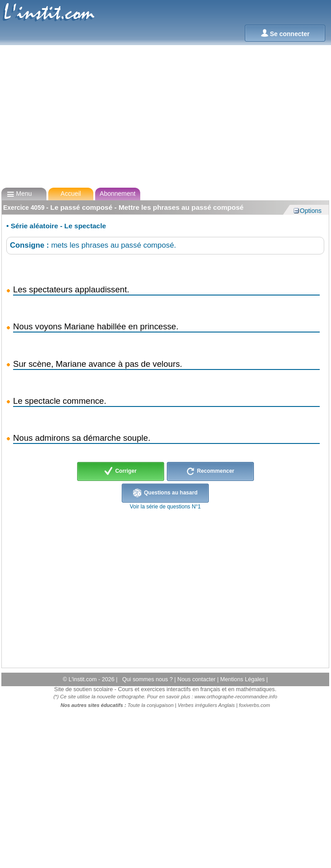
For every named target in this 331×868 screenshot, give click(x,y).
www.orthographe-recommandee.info (236, 697)
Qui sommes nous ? (148, 679)
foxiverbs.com (255, 705)
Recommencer (210, 471)
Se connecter (285, 33)
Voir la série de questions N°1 (165, 507)
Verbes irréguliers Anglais (206, 705)
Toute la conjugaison (151, 705)
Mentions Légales (243, 679)
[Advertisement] (165, 116)
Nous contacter (197, 679)
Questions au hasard (165, 493)
